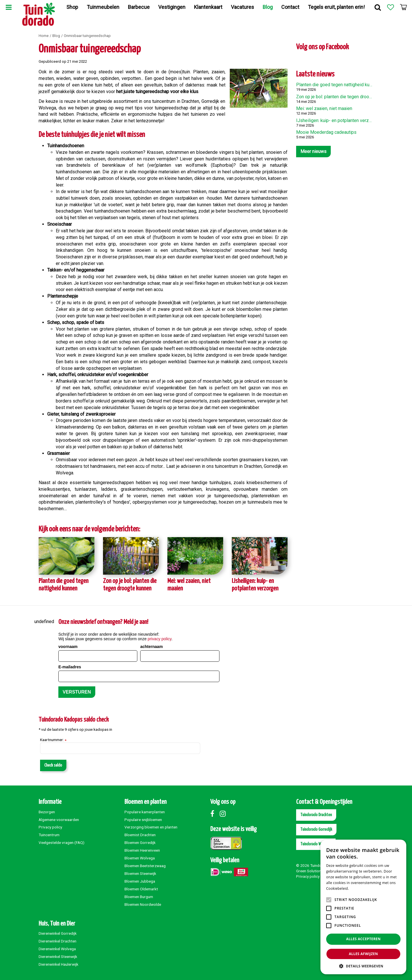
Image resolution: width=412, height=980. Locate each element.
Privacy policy (50, 827)
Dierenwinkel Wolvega (57, 949)
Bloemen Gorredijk (140, 842)
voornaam (68, 647)
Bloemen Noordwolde (143, 904)
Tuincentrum (49, 835)
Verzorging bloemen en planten (151, 827)
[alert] (363, 907)
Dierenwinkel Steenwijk (58, 957)
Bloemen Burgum (139, 897)
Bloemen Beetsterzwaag (145, 866)
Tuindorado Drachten (316, 815)
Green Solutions (310, 871)
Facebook (215, 814)
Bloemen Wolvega (140, 858)
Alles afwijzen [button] (363, 954)
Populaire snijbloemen (143, 820)
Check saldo (53, 765)
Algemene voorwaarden (59, 820)
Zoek (378, 7)
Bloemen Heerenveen (142, 850)
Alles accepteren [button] (364, 939)
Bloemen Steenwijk (140, 873)
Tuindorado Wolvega (316, 844)
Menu (9, 7)
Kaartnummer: (53, 740)
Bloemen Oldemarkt (141, 889)
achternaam (151, 647)
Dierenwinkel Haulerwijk (59, 964)
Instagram (224, 814)
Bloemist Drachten (140, 835)
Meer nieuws (313, 151)
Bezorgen (47, 812)
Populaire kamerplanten (145, 812)
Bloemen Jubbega (140, 881)
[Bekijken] (403, 7)
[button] (363, 966)
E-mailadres (70, 667)
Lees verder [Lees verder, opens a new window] (360, 888)
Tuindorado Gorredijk (316, 829)
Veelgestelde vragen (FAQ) (62, 842)
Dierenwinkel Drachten (58, 941)
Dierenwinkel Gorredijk (58, 933)
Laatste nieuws (315, 74)
